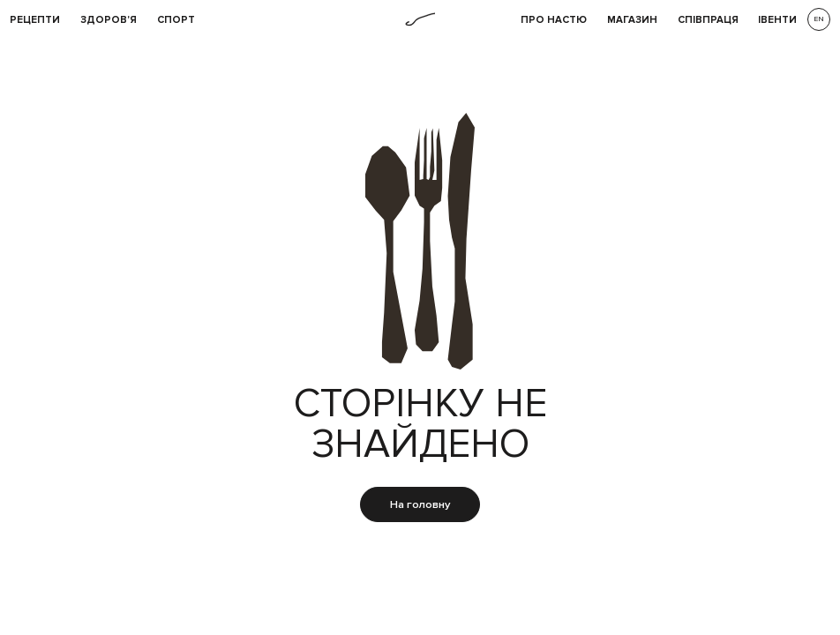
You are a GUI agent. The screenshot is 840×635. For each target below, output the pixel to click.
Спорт (176, 20)
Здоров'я (109, 20)
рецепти (35, 20)
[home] (420, 19)
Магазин (632, 20)
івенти (777, 20)
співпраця (708, 20)
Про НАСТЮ (554, 20)
